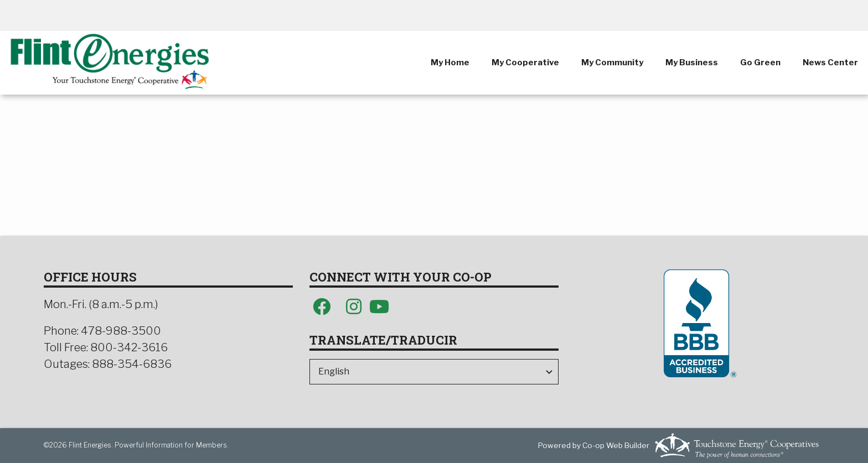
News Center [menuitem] (830, 63)
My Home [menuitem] (450, 63)
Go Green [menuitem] (760, 63)
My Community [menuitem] (612, 63)
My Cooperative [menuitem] (525, 63)
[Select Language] (434, 372)
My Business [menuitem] (692, 63)
